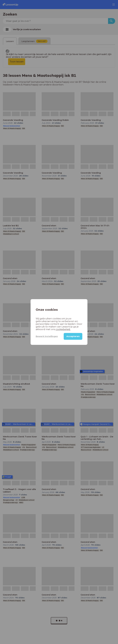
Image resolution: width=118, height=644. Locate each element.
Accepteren (73, 336)
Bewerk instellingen (47, 336)
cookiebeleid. (63, 329)
